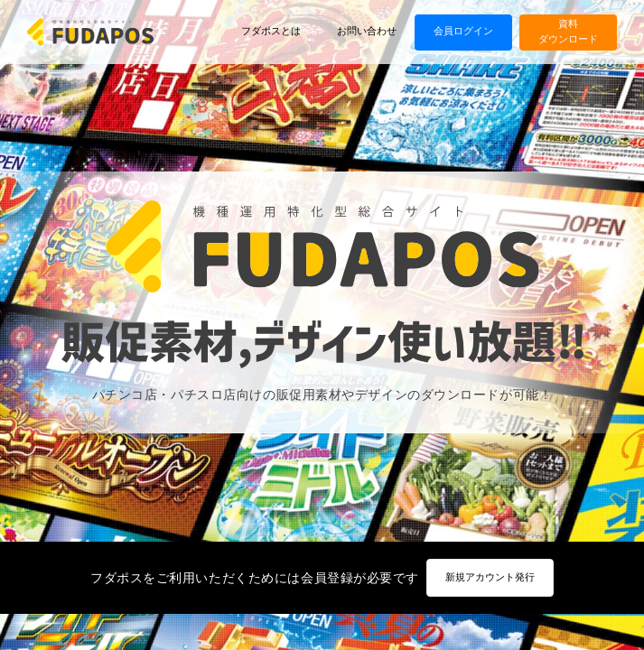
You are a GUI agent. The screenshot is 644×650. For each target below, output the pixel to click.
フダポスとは (271, 31)
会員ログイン (463, 31)
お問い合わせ (367, 31)
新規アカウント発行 (490, 577)
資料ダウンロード (568, 32)
